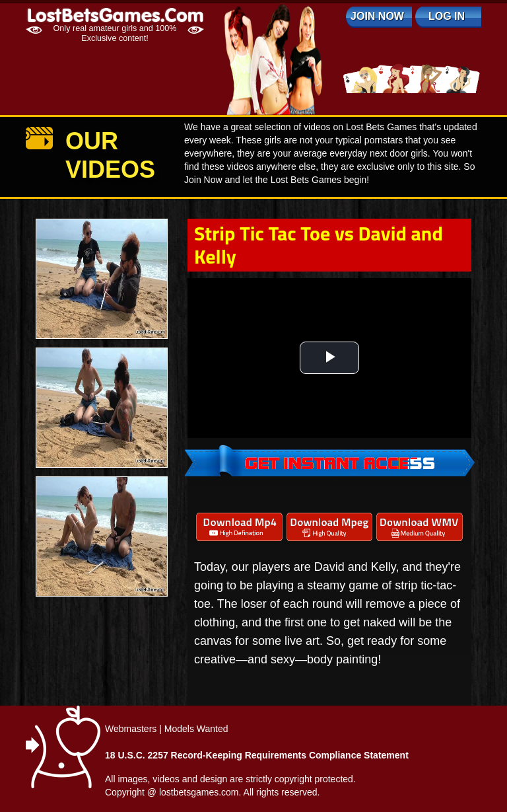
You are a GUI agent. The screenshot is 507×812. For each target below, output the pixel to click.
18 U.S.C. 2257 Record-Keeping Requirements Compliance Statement (257, 755)
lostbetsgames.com (199, 792)
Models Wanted (196, 729)
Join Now (377, 16)
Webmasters (131, 729)
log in (447, 16)
